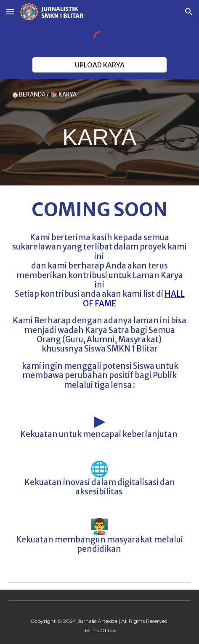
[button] (10, 12)
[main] (99, 132)
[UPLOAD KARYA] (99, 65)
